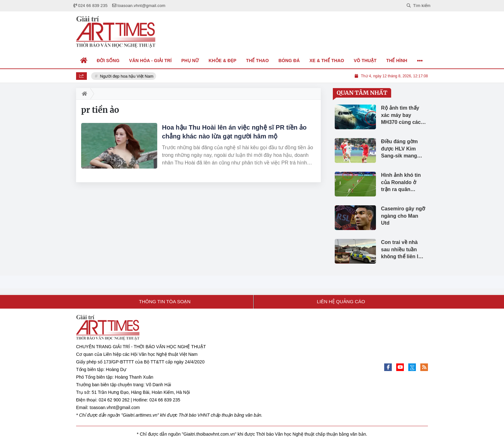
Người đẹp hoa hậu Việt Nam (127, 76)
